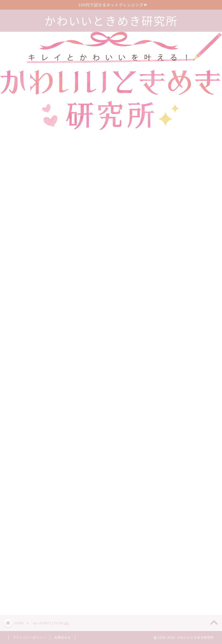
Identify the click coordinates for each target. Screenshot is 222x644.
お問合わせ (63, 638)
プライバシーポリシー (29, 638)
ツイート (163, 591)
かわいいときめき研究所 (111, 21)
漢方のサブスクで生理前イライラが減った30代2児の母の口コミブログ (195, 545)
